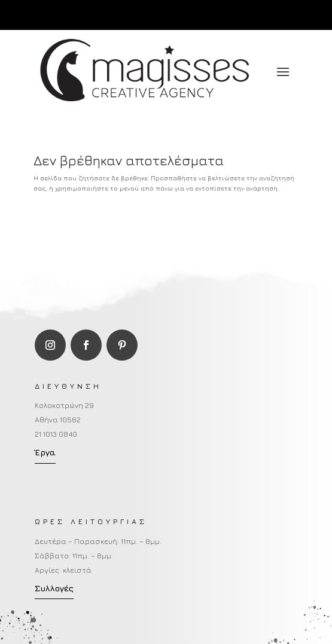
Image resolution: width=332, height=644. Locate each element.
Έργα (45, 452)
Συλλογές (54, 588)
